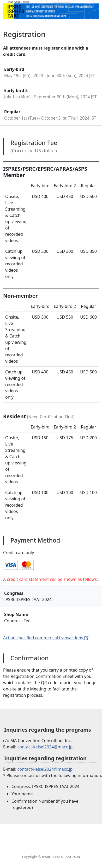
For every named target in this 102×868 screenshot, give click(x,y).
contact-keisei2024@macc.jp (45, 747)
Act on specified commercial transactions (46, 638)
